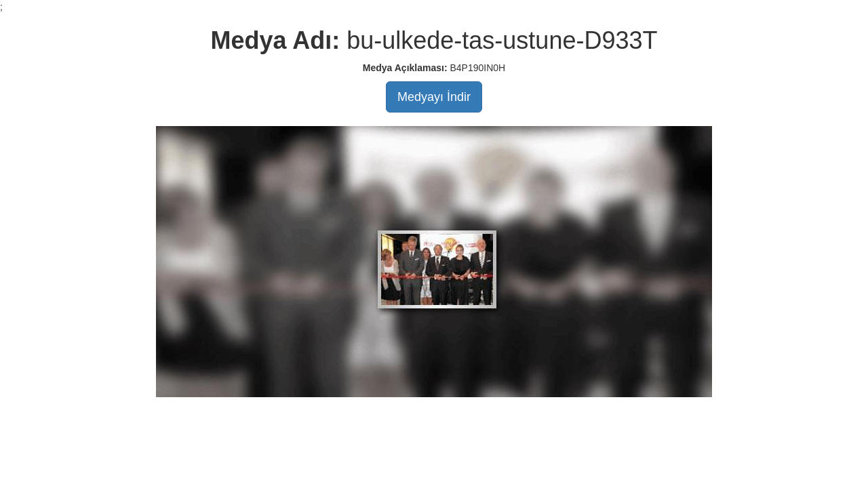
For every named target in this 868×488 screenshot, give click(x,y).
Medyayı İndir (434, 97)
